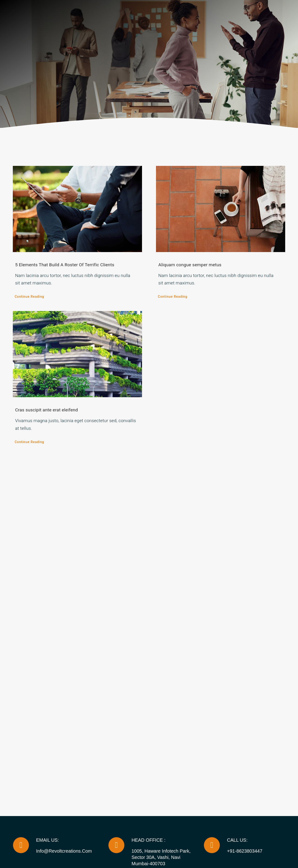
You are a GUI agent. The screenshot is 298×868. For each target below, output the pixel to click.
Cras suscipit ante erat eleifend (47, 410)
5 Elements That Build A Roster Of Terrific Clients (65, 265)
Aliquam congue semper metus (190, 265)
